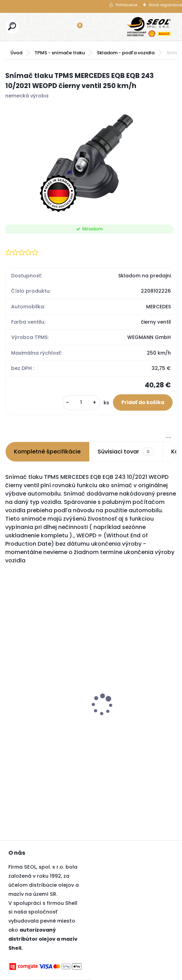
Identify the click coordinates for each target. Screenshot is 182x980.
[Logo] (149, 27)
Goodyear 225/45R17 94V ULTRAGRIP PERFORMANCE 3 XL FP (122, 714)
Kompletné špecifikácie (47, 452)
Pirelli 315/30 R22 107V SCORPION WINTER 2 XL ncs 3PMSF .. (40, 682)
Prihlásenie (127, 5)
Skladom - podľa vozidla (126, 53)
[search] (12, 26)
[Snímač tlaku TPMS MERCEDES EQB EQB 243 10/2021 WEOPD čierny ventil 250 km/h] (91, 160)
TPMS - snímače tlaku (60, 53)
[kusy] (81, 402)
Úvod (16, 53)
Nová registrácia (165, 5)
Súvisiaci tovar (126, 452)
